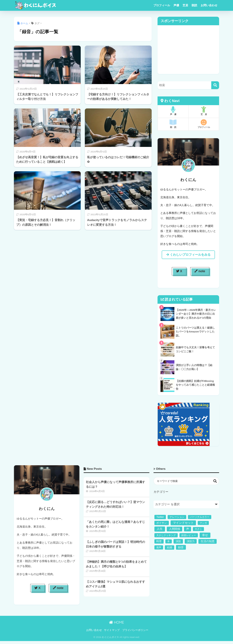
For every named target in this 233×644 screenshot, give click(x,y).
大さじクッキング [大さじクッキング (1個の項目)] (166, 535)
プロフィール (162, 5)
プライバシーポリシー (135, 630)
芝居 (185, 5)
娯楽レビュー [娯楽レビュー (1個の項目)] (189, 535)
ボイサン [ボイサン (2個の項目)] (162, 523)
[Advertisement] (188, 50)
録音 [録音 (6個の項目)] (181, 547)
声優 (176, 5)
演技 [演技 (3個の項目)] (178, 541)
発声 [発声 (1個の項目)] (159, 547)
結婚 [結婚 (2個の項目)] (170, 547)
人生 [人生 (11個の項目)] (160, 529)
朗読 (194, 5)
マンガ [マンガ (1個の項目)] (203, 523)
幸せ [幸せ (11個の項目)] (205, 535)
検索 (215, 481)
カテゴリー (161, 492)
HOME (116, 622)
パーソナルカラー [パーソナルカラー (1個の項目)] (200, 517)
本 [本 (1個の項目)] (168, 541)
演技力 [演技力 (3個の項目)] (191, 541)
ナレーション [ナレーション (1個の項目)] (177, 517)
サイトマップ (112, 630)
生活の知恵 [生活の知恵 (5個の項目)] (208, 541)
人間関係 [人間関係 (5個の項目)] (175, 529)
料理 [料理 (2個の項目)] (159, 541)
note (200, 271)
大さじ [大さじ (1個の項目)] (198, 529)
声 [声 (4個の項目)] (188, 529)
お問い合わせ (209, 5)
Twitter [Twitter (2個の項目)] (160, 517)
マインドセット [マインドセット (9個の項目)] (183, 523)
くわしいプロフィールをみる (188, 255)
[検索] (215, 85)
